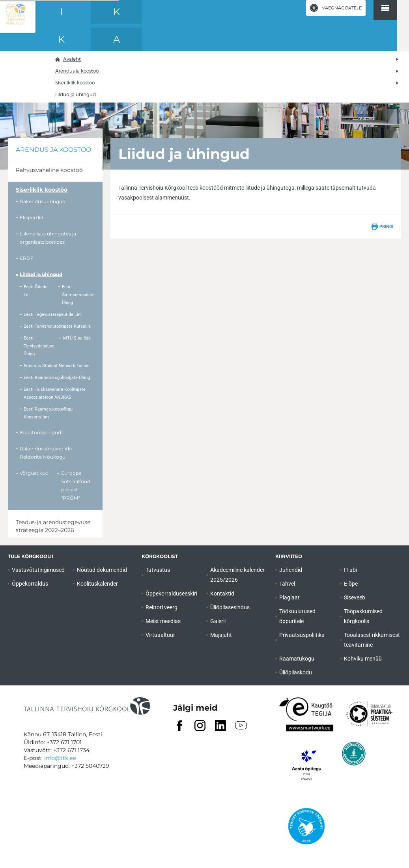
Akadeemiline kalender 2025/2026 (237, 575)
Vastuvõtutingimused (38, 570)
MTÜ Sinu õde (77, 338)
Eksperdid (32, 217)
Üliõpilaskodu (296, 672)
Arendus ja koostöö (77, 71)
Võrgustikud (34, 473)
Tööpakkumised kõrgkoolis (363, 616)
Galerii (218, 621)
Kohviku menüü (363, 659)
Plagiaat (289, 597)
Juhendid (291, 570)
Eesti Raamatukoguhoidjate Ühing (57, 378)
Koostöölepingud (40, 432)
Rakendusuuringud (43, 201)
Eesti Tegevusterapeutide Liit (52, 315)
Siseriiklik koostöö (75, 83)
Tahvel (287, 584)
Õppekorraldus (30, 584)
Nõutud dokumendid (102, 570)
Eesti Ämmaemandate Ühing (78, 295)
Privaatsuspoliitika (302, 635)
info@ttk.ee (60, 758)
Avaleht (72, 59)
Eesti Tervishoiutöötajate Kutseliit (57, 326)
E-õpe (351, 584)
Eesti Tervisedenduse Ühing (39, 346)
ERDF (27, 258)
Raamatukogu (297, 659)
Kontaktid (222, 594)
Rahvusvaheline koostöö (49, 170)
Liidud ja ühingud (41, 274)
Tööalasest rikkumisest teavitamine (372, 640)
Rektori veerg (162, 607)
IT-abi (350, 570)
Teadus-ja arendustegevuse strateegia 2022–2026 (53, 526)
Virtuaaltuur (160, 635)
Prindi (386, 227)
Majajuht (221, 635)
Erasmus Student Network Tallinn (57, 366)
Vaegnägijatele (342, 8)
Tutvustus (158, 570)
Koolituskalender (97, 584)
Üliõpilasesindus (230, 607)
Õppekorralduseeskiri (171, 594)
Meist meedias (163, 621)
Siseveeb (355, 597)
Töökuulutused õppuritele (297, 616)
